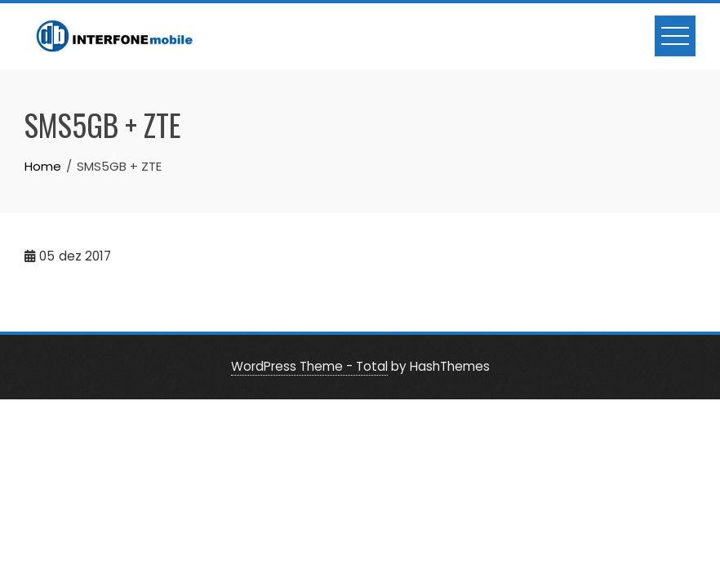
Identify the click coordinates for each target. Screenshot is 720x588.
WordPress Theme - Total (309, 366)
